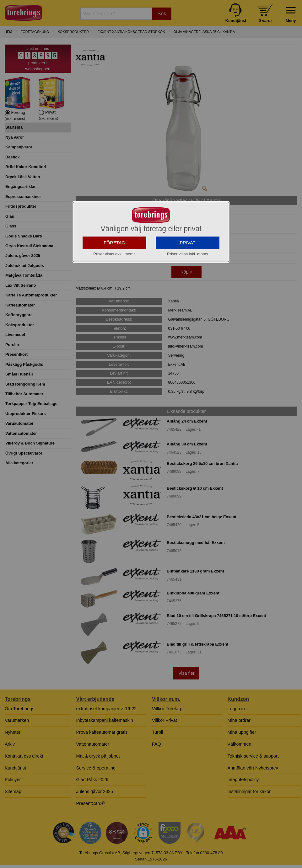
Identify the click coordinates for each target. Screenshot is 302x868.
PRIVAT (188, 247)
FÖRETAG (114, 247)
